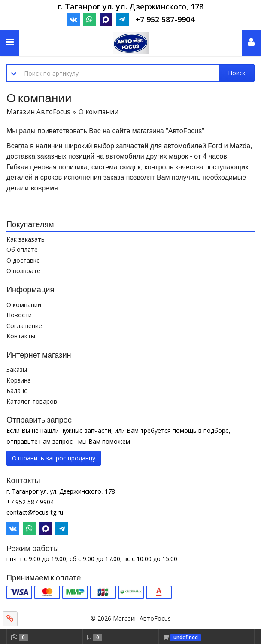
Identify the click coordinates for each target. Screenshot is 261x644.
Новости (19, 315)
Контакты (21, 336)
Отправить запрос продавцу (54, 458)
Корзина (19, 380)
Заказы (17, 370)
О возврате (23, 271)
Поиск (237, 73)
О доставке (23, 260)
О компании (24, 305)
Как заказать (26, 239)
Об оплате (22, 250)
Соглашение (24, 326)
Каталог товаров (32, 401)
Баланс (17, 391)
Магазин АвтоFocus (38, 112)
